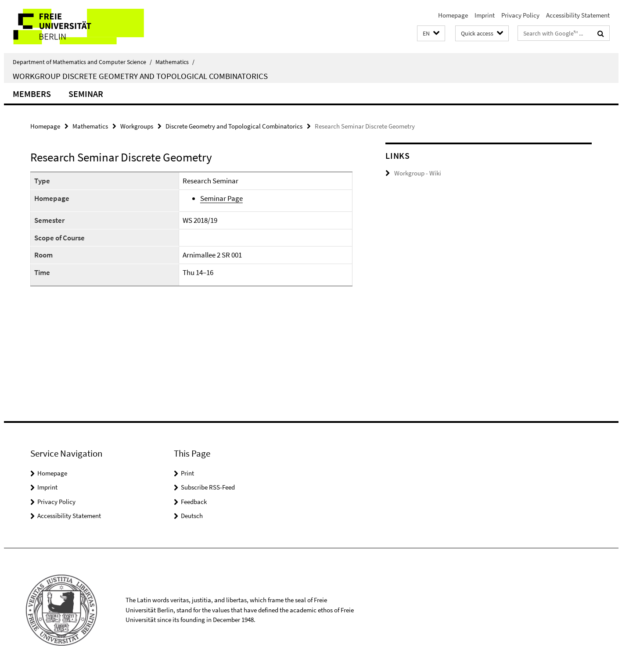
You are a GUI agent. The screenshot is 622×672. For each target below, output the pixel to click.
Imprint (485, 15)
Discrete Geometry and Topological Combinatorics (234, 126)
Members (32, 94)
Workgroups (137, 126)
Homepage (453, 15)
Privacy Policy (520, 15)
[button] (431, 34)
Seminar (86, 94)
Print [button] (187, 473)
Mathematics (175, 62)
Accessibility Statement (578, 15)
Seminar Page (221, 198)
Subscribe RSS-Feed (208, 487)
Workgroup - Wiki (418, 173)
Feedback (194, 502)
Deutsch (192, 516)
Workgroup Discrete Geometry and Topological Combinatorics (140, 76)
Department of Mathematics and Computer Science (82, 62)
